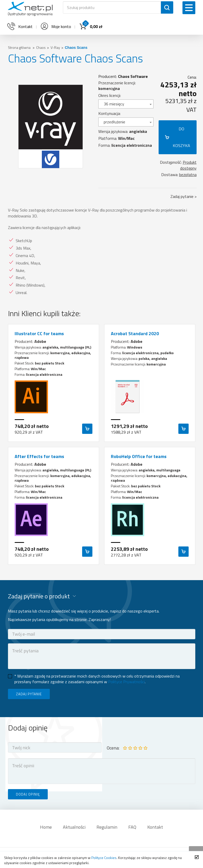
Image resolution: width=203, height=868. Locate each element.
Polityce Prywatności (126, 682)
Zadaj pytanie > (183, 196)
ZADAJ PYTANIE (29, 694)
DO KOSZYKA (181, 137)
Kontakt (155, 827)
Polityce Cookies (104, 858)
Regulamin (107, 827)
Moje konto (55, 26)
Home (46, 827)
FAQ (132, 827)
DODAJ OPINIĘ (28, 794)
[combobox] (126, 104)
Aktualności (74, 827)
